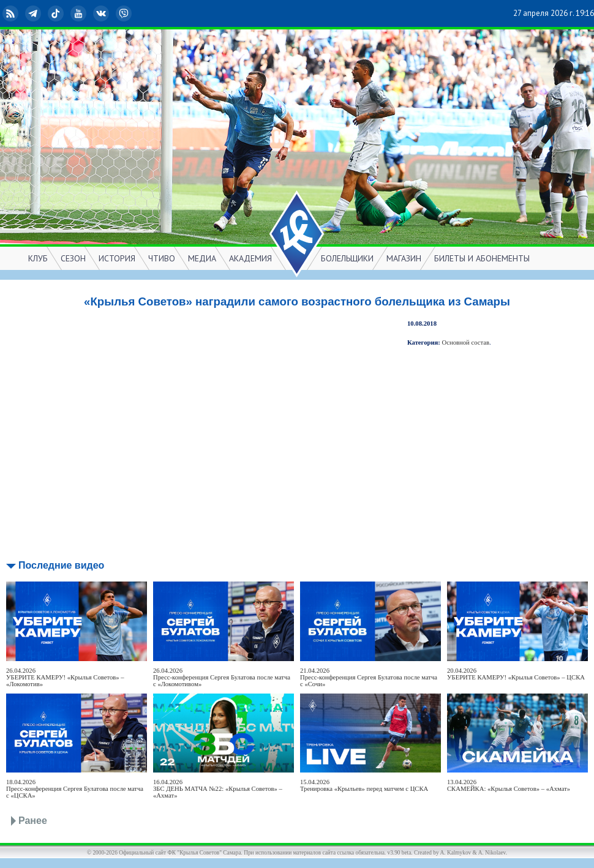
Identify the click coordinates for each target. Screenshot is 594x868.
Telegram (34, 13)
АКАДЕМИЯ (250, 258)
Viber (125, 13)
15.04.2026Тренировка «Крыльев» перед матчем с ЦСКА (364, 785)
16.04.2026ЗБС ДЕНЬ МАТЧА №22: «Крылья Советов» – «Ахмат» (218, 789)
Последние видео (61, 565)
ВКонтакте (102, 13)
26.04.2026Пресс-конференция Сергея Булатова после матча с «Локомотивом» (222, 677)
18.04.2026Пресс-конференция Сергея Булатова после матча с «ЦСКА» (75, 789)
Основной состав (466, 342)
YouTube (80, 13)
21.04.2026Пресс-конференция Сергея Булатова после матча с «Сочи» (369, 677)
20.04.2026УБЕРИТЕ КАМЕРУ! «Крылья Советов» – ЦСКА (516, 674)
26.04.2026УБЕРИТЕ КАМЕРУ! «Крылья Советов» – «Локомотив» (65, 677)
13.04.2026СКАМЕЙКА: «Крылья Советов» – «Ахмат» (509, 785)
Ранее (33, 821)
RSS (12, 13)
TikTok (57, 13)
